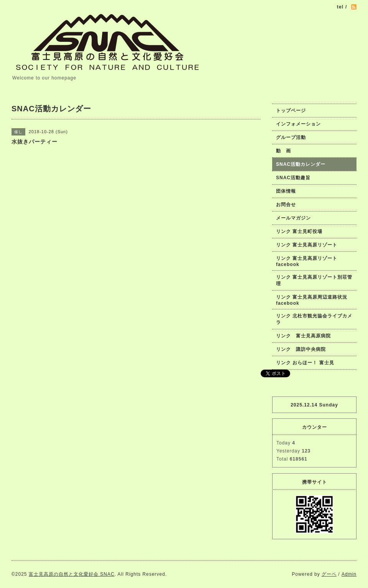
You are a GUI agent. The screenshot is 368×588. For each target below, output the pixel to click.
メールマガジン (293, 218)
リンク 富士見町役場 (299, 231)
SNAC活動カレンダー (301, 164)
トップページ (291, 111)
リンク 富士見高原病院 (303, 336)
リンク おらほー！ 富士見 (305, 363)
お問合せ (286, 205)
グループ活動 (291, 137)
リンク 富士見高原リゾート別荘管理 (314, 280)
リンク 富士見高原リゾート (307, 245)
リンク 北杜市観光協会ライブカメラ (314, 319)
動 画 (286, 151)
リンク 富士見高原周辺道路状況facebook (312, 300)
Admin (349, 574)
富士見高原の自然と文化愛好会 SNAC (72, 574)
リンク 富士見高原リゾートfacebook (307, 261)
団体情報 (286, 191)
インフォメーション (298, 124)
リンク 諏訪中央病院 (301, 349)
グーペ (329, 574)
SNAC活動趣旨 (293, 178)
